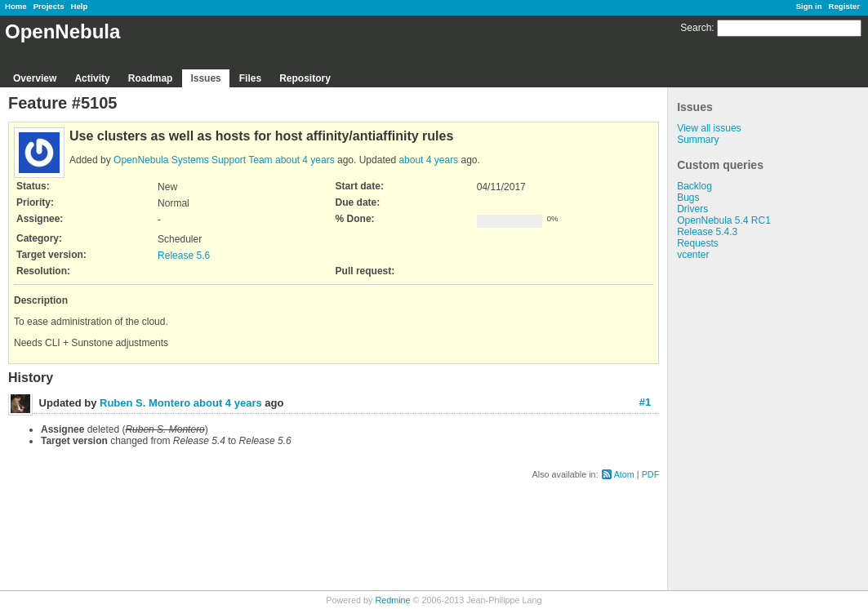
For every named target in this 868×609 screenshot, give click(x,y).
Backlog (694, 186)
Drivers (692, 209)
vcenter (693, 255)
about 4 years (305, 160)
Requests (698, 243)
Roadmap (151, 78)
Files (250, 78)
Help (80, 6)
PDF (651, 474)
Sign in (809, 6)
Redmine (392, 600)
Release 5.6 (184, 256)
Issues (205, 78)
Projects (49, 6)
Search (696, 28)
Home (16, 6)
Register (844, 6)
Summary (698, 140)
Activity (92, 78)
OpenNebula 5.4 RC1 (724, 220)
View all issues (709, 128)
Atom (624, 474)
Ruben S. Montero (145, 403)
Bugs (688, 198)
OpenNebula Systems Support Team (193, 160)
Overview (35, 78)
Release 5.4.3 (707, 232)
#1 (645, 402)
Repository (305, 78)
